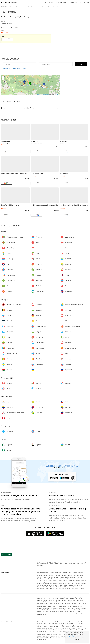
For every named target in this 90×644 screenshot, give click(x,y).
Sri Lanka (81, 574)
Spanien (55, 580)
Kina (70, 572)
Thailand (45, 577)
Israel (45, 574)
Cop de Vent (64, 173)
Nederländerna (63, 584)
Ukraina (65, 585)
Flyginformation (73, 3)
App (81, 3)
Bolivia (58, 587)
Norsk (78, 564)
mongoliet (45, 576)
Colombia (66, 587)
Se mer (25, 68)
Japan (56, 574)
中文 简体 (54, 562)
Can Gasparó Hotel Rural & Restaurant (74, 205)
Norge (69, 584)
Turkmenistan (52, 577)
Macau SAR (52, 576)
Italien (65, 582)
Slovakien (55, 585)
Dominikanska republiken (43, 588)
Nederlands (40, 565)
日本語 (39, 562)
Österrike (50, 579)
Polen (73, 584)
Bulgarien (74, 579)
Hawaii (47, 587)
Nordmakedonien (54, 584)
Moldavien (40, 584)
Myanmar (40, 576)
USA (44, 587)
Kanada (76, 585)
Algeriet (77, 588)
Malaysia (58, 576)
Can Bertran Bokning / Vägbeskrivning (15, 17)
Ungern (45, 582)
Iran (53, 574)
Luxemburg (75, 582)
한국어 (59, 562)
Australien (68, 588)
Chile (62, 587)
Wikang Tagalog (44, 564)
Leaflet (39, 95)
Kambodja (61, 574)
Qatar (74, 576)
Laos (76, 574)
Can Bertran (9, 12)
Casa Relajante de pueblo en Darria (14, 173)
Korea (66, 574)
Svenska (83, 564)
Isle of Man (59, 582)
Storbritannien (72, 580)
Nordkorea (79, 577)
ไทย (63, 562)
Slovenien (49, 585)
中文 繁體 (49, 562)
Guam (73, 588)
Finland (60, 580)
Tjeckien (85, 579)
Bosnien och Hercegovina (60, 579)
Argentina (52, 587)
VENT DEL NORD (37, 173)
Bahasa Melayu (69, 562)
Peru (63, 588)
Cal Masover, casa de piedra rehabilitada (45, 205)
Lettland (80, 582)
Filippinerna (64, 576)
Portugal (78, 584)
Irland (54, 582)
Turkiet (58, 577)
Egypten (82, 588)
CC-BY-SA (57, 95)
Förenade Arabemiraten (43, 572)
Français (51, 564)
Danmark (45, 580)
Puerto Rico (72, 587)
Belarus (61, 585)
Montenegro (46, 584)
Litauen (69, 582)
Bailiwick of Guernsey (81, 580)
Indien (49, 574)
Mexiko (81, 585)
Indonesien (40, 574)
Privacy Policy (70, 636)
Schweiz (79, 579)
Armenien (52, 572)
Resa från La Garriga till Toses (11, 68)
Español (61, 564)
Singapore (40, 577)
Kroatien (50, 582)
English (43, 562)
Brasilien (52, 588)
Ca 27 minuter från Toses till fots (10, 28)
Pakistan (70, 576)
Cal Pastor (34, 141)
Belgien (69, 579)
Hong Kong (81, 572)
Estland (50, 580)
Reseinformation (48, 3)
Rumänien (83, 584)
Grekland (39, 582)
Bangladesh (65, 572)
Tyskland (39, 580)
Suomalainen (72, 564)
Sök (81, 64)
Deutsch (56, 564)
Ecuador (78, 587)
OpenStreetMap (45, 95)
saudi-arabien (80, 576)
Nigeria (45, 590)
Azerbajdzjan (58, 572)
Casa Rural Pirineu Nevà (10, 205)
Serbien (39, 585)
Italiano (66, 564)
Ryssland (71, 585)
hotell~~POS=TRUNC (61, 3)
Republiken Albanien (42, 579)
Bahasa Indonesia (78, 562)
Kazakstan (71, 574)
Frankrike (65, 580)
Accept (77, 639)
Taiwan (62, 577)
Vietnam (67, 577)
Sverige (44, 585)
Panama (39, 587)
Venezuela (58, 588)
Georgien (75, 572)
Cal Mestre (63, 141)
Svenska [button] (86, 3)
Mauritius (39, 590)
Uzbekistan (73, 577)
